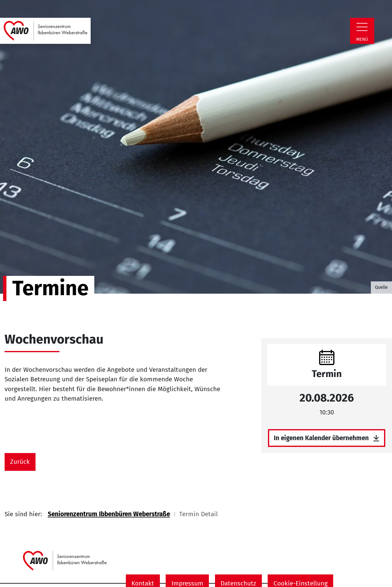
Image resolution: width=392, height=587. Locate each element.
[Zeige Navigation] (362, 27)
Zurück (20, 462)
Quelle (381, 287)
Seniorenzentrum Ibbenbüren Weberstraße (109, 514)
